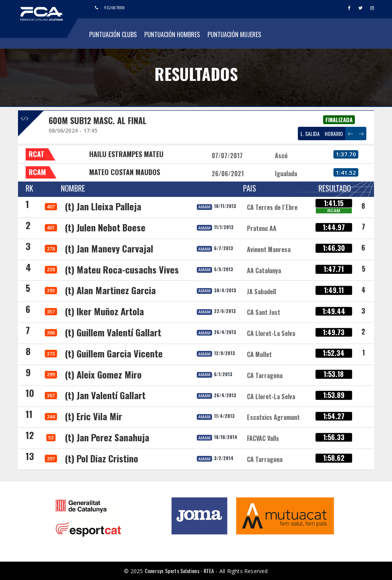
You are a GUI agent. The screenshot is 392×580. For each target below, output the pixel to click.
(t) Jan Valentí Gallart (105, 395)
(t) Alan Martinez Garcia (110, 290)
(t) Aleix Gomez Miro (103, 374)
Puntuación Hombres (172, 34)
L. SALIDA (310, 134)
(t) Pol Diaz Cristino (101, 458)
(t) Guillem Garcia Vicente (114, 353)
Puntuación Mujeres (234, 34)
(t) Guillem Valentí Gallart (113, 332)
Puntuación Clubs (113, 34)
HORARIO (334, 134)
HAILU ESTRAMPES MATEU (126, 154)
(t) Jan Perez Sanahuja (107, 437)
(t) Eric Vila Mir (93, 416)
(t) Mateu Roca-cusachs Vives (122, 269)
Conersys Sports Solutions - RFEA (179, 571)
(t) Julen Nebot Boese (105, 227)
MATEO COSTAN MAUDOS (125, 172)
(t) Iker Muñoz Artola (104, 311)
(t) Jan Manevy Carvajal (109, 248)
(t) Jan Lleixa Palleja (103, 206)
